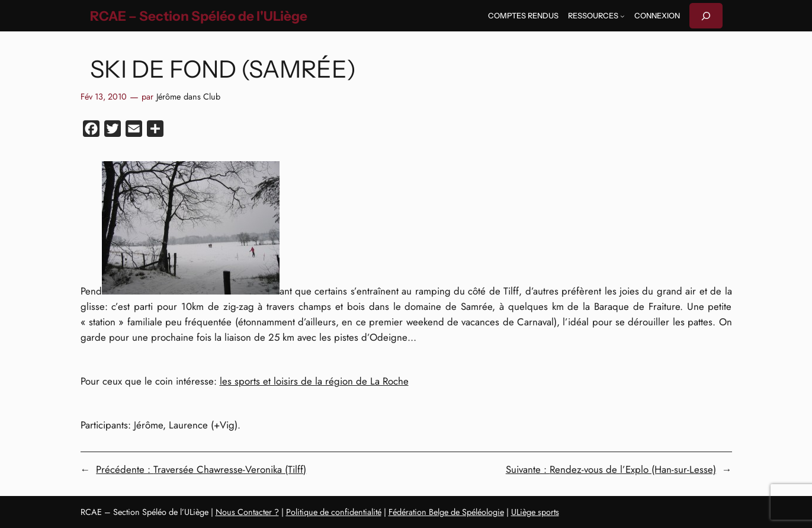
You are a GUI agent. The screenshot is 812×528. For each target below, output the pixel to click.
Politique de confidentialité (334, 512)
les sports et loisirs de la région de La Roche (314, 381)
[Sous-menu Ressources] (622, 16)
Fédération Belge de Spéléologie (446, 512)
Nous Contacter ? (247, 512)
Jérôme (169, 97)
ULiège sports (535, 512)
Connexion (657, 16)
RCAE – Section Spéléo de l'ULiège (199, 16)
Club (212, 97)
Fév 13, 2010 (104, 97)
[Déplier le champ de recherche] (706, 16)
